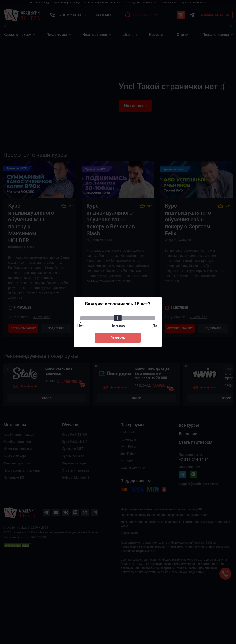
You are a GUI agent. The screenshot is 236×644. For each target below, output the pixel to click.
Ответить (118, 338)
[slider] (118, 318)
